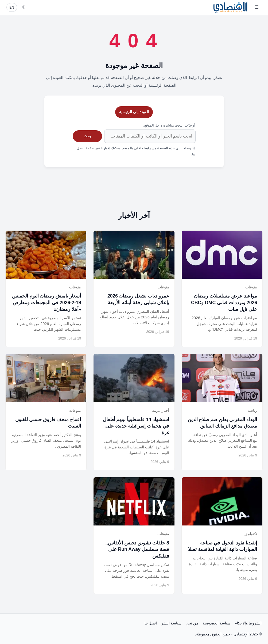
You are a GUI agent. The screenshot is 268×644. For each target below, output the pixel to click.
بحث (87, 136)
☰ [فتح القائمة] (257, 7)
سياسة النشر (171, 623)
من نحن (192, 623)
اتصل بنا (151, 623)
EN (12, 7)
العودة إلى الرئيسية (134, 112)
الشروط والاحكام (248, 623)
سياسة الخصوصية (216, 623)
